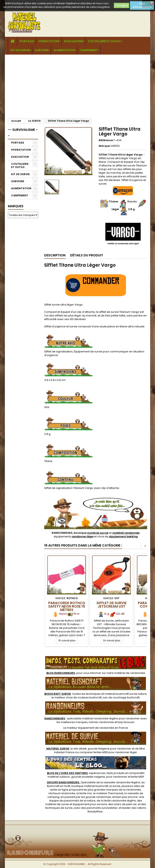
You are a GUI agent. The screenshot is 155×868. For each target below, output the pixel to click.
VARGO (115, 146)
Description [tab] (55, 255)
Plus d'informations (142, 5)
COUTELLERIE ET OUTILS (104, 41)
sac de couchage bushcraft (121, 697)
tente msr (86, 793)
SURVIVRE (42, 50)
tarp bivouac (126, 722)
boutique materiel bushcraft (90, 786)
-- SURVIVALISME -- (23, 133)
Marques (16, 206)
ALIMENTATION (64, 50)
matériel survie (98, 533)
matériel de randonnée (130, 673)
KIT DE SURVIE (20, 50)
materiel (126, 694)
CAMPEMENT (89, 50)
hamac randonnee (101, 722)
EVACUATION (73, 41)
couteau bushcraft (90, 697)
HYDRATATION (49, 41)
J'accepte (121, 5)
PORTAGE (26, 41)
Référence (106, 140)
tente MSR (137, 777)
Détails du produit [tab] (87, 255)
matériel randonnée (126, 533)
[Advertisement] (77, 85)
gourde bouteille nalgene (88, 777)
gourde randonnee (98, 797)
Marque (104, 146)
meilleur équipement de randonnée (91, 728)
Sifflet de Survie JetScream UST (112, 605)
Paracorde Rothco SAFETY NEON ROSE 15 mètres (67, 606)
